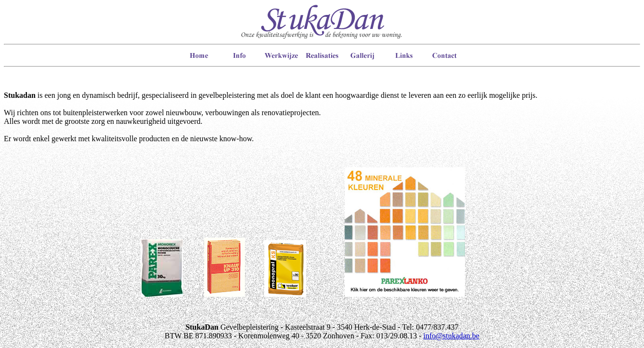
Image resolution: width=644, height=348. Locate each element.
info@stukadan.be (451, 336)
